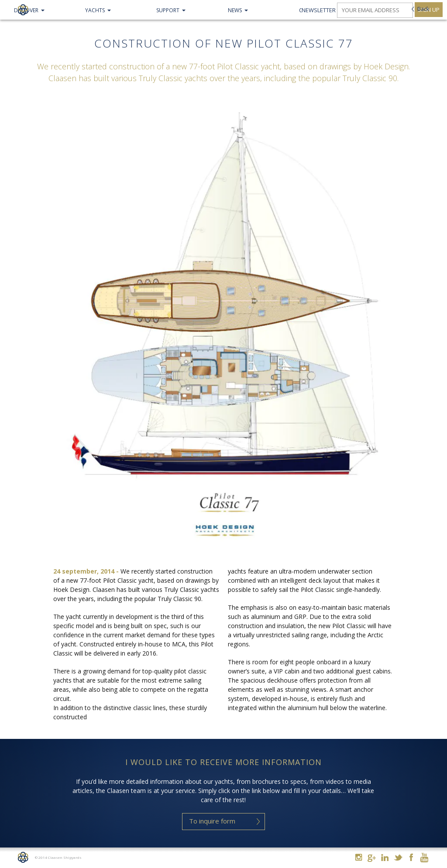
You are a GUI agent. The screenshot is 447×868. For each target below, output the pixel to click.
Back (423, 9)
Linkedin (385, 857)
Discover (26, 10)
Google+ (372, 858)
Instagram (359, 857)
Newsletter (319, 10)
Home (23, 857)
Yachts (95, 10)
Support (168, 10)
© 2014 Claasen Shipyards (58, 857)
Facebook (411, 857)
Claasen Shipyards (23, 10)
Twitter (398, 857)
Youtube (424, 857)
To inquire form (212, 821)
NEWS (235, 10)
